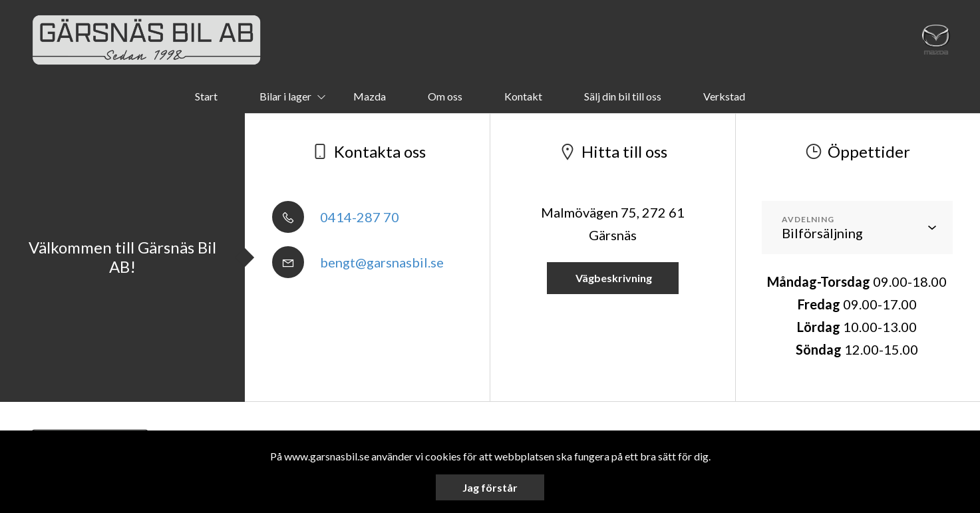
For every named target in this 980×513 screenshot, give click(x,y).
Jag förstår (490, 487)
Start (206, 96)
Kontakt (523, 96)
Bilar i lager (285, 96)
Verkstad (724, 96)
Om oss (445, 96)
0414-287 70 (336, 217)
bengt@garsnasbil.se (358, 262)
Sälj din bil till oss (623, 96)
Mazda (370, 96)
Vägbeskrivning (613, 278)
